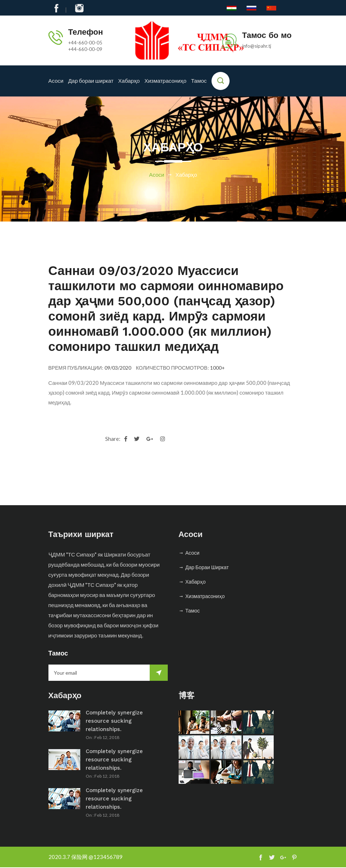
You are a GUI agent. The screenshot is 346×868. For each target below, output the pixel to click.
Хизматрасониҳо (165, 81)
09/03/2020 (118, 368)
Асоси (56, 81)
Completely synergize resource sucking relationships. (114, 721)
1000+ (217, 368)
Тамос (199, 81)
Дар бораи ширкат (91, 81)
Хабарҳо (129, 81)
